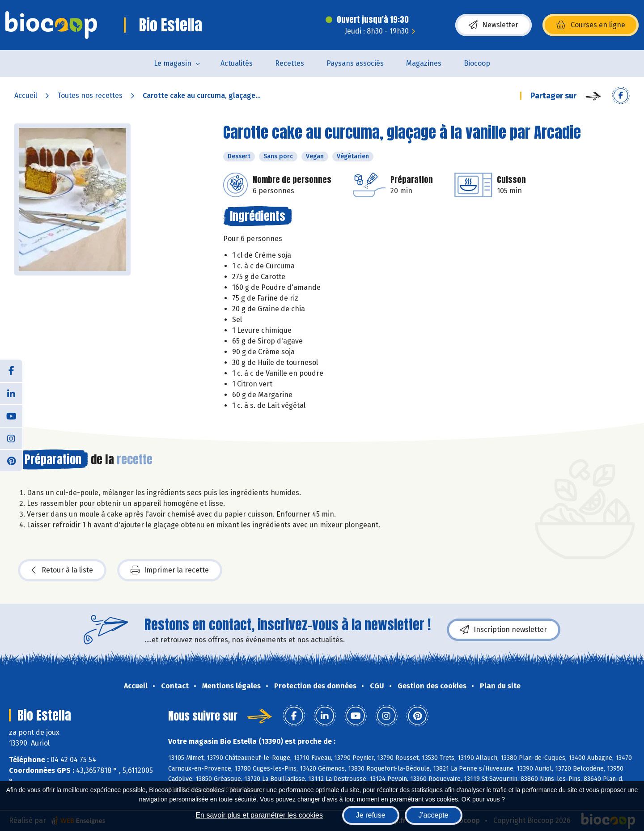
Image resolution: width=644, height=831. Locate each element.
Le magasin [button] (173, 63)
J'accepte (434, 815)
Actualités (237, 63)
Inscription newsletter (504, 630)
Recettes (290, 63)
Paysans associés (355, 63)
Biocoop (477, 63)
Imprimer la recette (170, 570)
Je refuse (371, 815)
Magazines (424, 63)
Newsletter (494, 25)
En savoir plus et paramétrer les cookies (259, 815)
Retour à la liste (62, 570)
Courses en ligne (591, 25)
